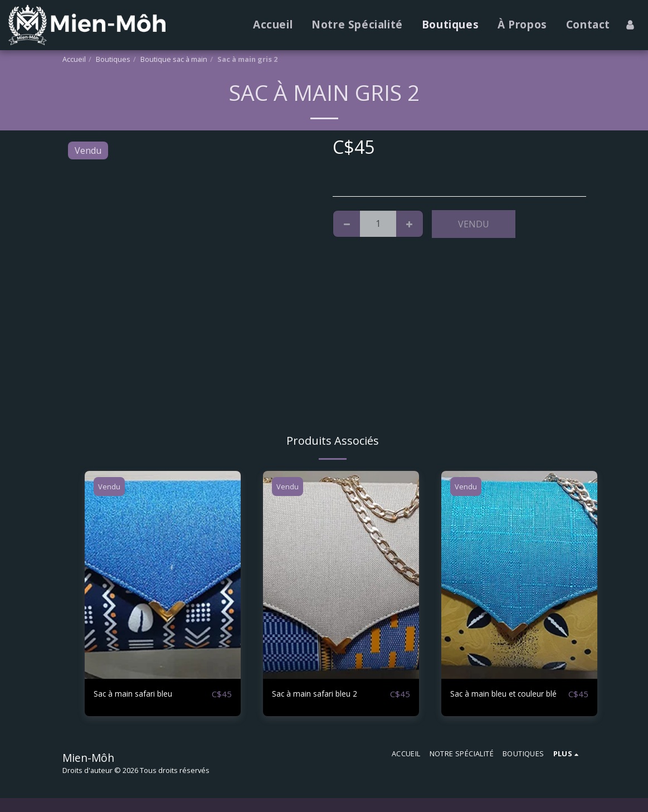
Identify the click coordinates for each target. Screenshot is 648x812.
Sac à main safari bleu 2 (321, 694)
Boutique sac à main (174, 59)
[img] (163, 575)
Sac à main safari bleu (139, 694)
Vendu (474, 224)
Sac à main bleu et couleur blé (505, 701)
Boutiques (113, 59)
